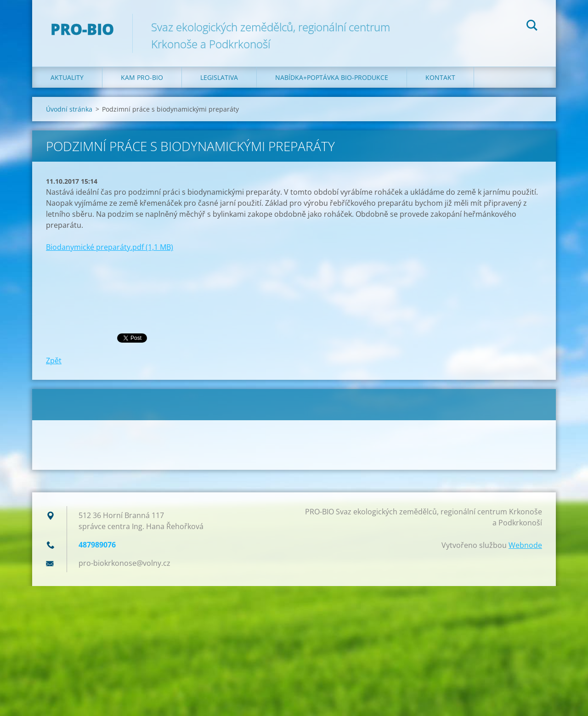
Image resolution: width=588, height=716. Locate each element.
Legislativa (219, 77)
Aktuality (67, 77)
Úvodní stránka (69, 109)
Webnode (525, 545)
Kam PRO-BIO (142, 77)
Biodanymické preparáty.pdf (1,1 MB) (110, 247)
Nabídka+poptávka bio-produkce (332, 77)
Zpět (54, 361)
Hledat (532, 27)
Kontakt (440, 77)
